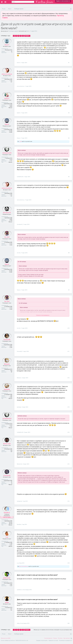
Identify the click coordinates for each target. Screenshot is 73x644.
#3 (69, 113)
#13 (68, 407)
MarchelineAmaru (24, 568)
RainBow (19, 524)
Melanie (19, 378)
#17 (68, 524)
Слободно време (13, 31)
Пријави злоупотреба (42, 642)
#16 (68, 501)
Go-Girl (19, 253)
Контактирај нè (48, 639)
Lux (18, 564)
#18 (68, 564)
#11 (68, 351)
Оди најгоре (67, 639)
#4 (69, 138)
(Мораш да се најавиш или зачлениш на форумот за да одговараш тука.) (53, 631)
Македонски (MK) (6, 639)
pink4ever (19, 591)
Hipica (19, 138)
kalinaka (19, 407)
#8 (69, 253)
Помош (55, 639)
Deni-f (28, 31)
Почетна (60, 639)
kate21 (19, 113)
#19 (68, 591)
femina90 (19, 351)
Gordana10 (20, 224)
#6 (69, 200)
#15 (68, 464)
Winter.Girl (19, 464)
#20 (68, 625)
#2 (69, 86)
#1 (69, 63)
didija (18, 625)
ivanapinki (19, 501)
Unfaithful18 (20, 177)
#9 (69, 290)
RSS (71, 640)
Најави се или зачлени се (63, 1)
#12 (68, 378)
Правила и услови (53, 642)
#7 (69, 224)
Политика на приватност (66, 642)
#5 (69, 177)
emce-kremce (21, 86)
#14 (68, 432)
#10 (68, 328)
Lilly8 (20, 141)
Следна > (27, 36)
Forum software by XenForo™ (15, 642)
